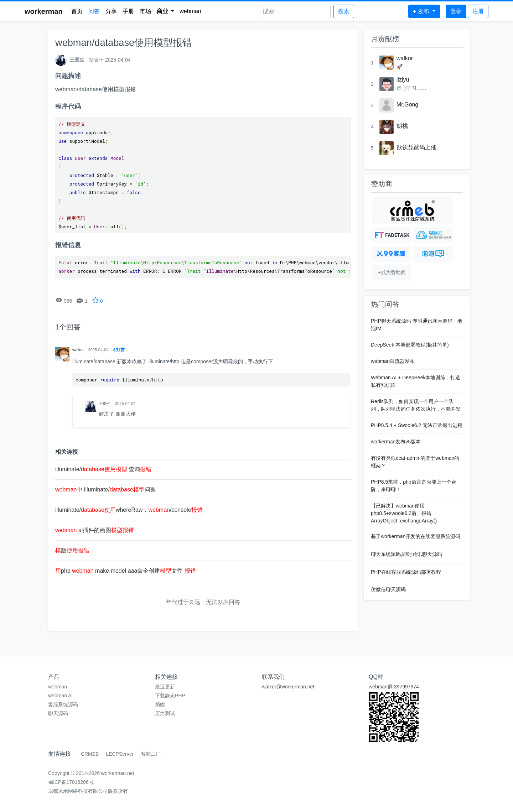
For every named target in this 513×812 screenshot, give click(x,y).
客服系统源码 (63, 704)
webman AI (60, 696)
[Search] (294, 11)
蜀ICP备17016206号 (71, 782)
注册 (478, 11)
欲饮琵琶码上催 (416, 147)
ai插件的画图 (95, 530)
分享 (111, 11)
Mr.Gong (407, 105)
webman (190, 11)
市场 (145, 11)
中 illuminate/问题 (106, 490)
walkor (405, 58)
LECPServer (120, 754)
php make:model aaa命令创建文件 (126, 571)
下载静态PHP (170, 696)
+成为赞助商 (392, 272)
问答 (94, 11)
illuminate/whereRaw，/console (129, 510)
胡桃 (402, 126)
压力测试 (165, 713)
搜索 (344, 11)
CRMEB (90, 754)
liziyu (403, 80)
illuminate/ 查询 (103, 469)
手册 (128, 11)
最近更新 (165, 687)
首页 (77, 11)
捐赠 (160, 704)
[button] (165, 11)
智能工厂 (151, 754)
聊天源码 (58, 713)
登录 (456, 11)
